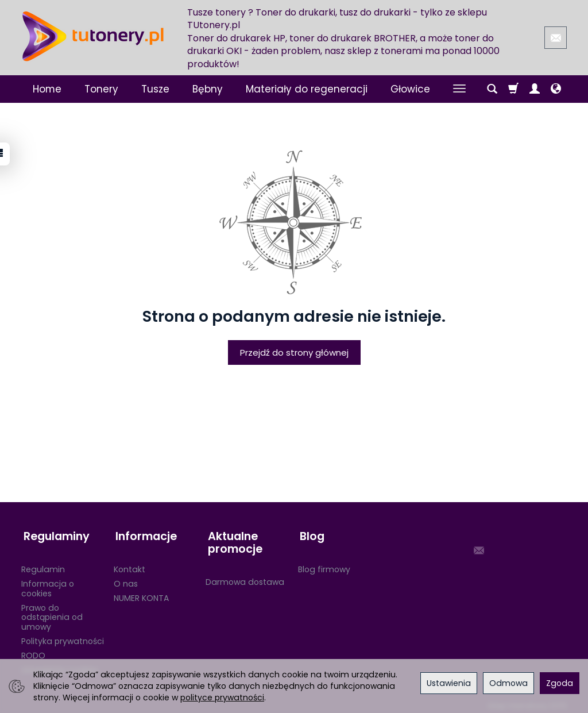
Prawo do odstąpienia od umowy (52, 612)
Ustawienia (449, 683)
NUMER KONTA (141, 593)
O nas (126, 579)
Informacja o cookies (48, 583)
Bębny (208, 89)
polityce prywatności (222, 697)
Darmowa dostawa (245, 577)
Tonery (101, 89)
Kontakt (129, 564)
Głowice (410, 89)
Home (47, 89)
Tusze (155, 89)
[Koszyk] (513, 89)
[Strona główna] (93, 36)
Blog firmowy (324, 564)
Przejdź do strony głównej (294, 352)
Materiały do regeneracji (307, 89)
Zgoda (560, 683)
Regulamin (43, 564)
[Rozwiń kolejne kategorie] (459, 89)
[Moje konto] (535, 89)
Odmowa (508, 683)
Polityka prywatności (63, 636)
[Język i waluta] (556, 89)
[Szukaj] (492, 89)
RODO (33, 650)
